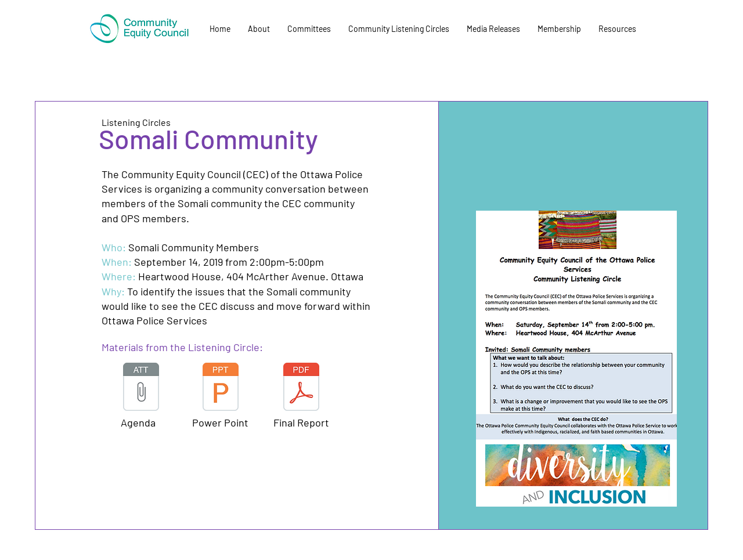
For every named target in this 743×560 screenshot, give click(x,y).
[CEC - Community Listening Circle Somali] (141, 388)
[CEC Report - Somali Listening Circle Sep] (301, 388)
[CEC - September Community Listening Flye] (221, 388)
